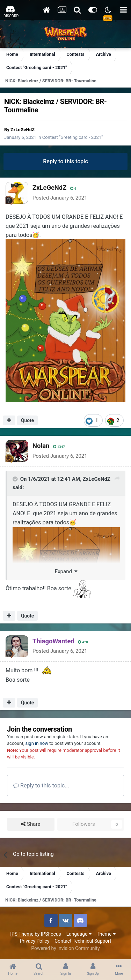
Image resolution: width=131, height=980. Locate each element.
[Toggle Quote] (16, 479)
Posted (60, 198)
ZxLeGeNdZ (23, 130)
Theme (106, 934)
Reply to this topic (65, 161)
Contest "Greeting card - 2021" (73, 137)
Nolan (41, 446)
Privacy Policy (34, 941)
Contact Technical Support (83, 941)
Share (31, 824)
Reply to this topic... (41, 786)
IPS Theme (22, 934)
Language (79, 934)
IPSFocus (51, 934)
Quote (27, 420)
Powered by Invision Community (65, 948)
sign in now (37, 743)
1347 (59, 447)
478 (83, 642)
